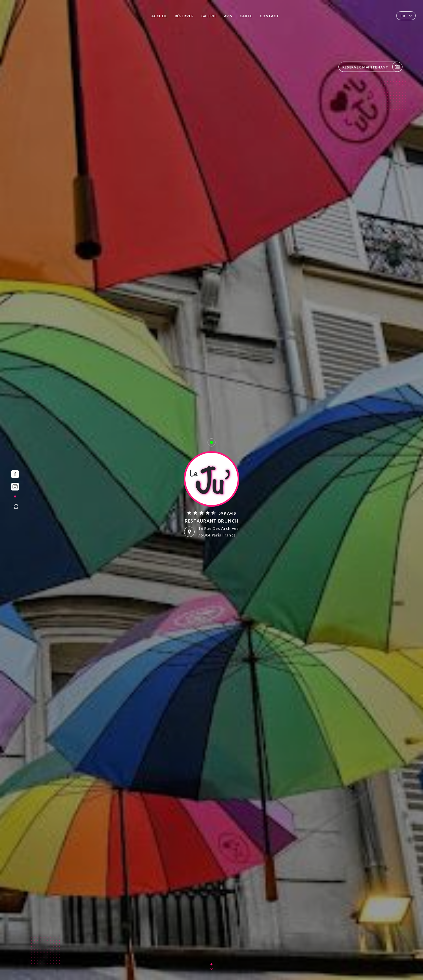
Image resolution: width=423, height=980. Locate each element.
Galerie (209, 16)
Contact (269, 16)
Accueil (159, 16)
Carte (246, 16)
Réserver (184, 16)
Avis (228, 16)
